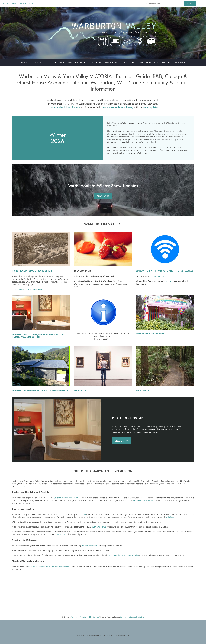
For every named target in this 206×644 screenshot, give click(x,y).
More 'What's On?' (35, 290)
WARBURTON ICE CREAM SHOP (150, 333)
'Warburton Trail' (99, 527)
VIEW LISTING (122, 441)
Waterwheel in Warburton (144, 500)
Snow (38, 63)
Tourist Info (129, 63)
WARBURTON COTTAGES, (25, 334)
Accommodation (62, 63)
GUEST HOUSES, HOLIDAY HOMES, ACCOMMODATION (39, 336)
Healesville (60, 534)
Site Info (180, 63)
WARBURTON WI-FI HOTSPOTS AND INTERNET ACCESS (165, 271)
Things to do (111, 63)
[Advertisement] (78, 596)
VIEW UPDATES (103, 196)
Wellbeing (81, 63)
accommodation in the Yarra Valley (124, 555)
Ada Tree (170, 517)
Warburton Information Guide (81, 617)
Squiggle (26, 63)
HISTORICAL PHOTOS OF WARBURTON (32, 271)
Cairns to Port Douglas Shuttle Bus (132, 617)
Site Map (111, 635)
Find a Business (163, 63)
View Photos (19, 290)
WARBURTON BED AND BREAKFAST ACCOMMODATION (40, 390)
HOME (5, 4)
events (169, 281)
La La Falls (21, 486)
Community (145, 63)
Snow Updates (125, 186)
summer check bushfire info (65, 107)
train (84, 514)
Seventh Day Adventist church (67, 498)
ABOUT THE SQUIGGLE (22, 4)
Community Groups (158, 276)
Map (47, 63)
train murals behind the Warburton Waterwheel (48, 567)
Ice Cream (95, 63)
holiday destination (90, 546)
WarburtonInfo (82, 186)
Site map (96, 617)
